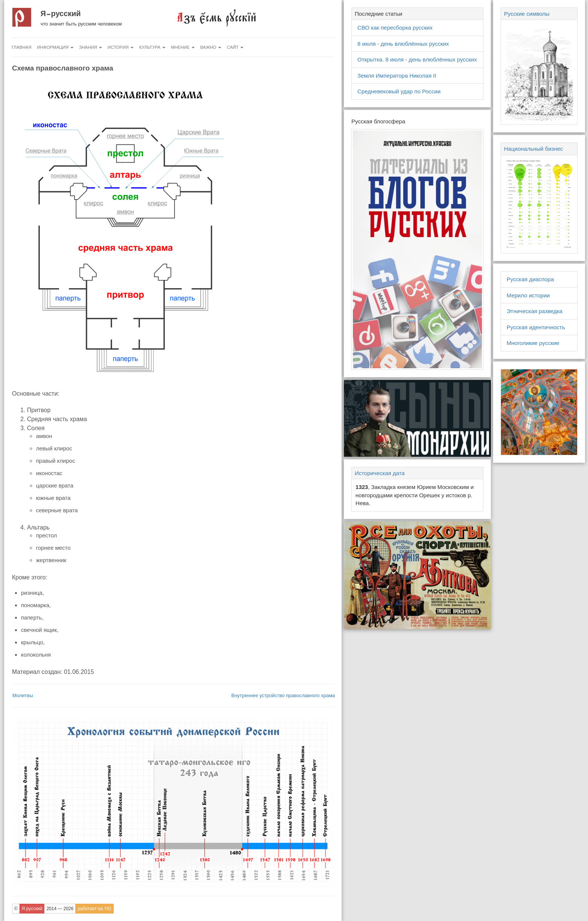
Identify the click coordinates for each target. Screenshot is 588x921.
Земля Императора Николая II (397, 76)
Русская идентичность (536, 327)
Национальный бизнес (533, 149)
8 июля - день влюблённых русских (403, 44)
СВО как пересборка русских (395, 28)
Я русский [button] (32, 909)
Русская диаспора (530, 279)
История (121, 47)
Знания (91, 47)
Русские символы (527, 14)
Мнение (183, 47)
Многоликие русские (533, 343)
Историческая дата (380, 473)
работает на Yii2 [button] (94, 909)
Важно (211, 47)
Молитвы (23, 695)
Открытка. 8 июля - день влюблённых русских (417, 59)
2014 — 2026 (60, 909)
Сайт (235, 47)
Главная (22, 47)
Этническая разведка (535, 311)
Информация (55, 47)
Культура (152, 47)
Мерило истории (528, 295)
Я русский (61, 13)
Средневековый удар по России (399, 91)
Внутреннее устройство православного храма (283, 695)
